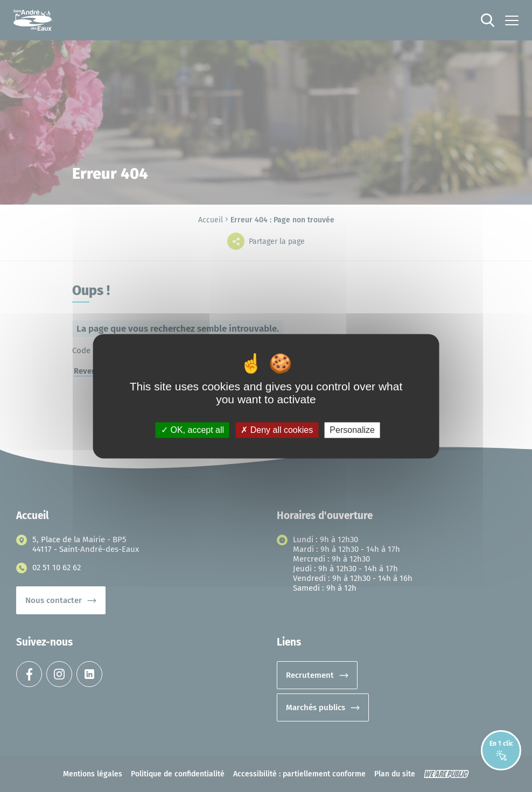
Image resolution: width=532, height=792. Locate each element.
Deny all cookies (277, 430)
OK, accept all (192, 430)
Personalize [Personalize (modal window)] (352, 430)
